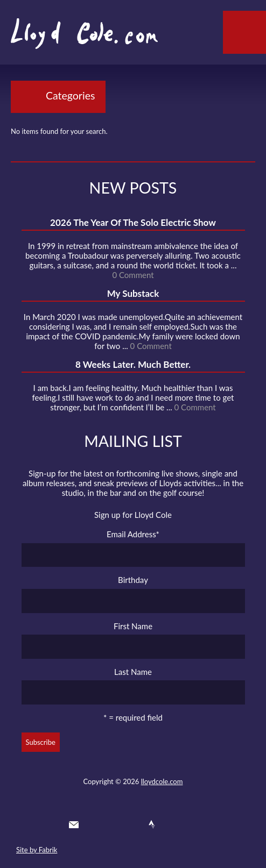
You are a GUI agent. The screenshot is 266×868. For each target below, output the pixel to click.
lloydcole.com (162, 781)
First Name (133, 626)
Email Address (133, 534)
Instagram (171, 824)
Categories (70, 95)
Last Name (133, 672)
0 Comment (133, 275)
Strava (152, 824)
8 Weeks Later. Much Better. (133, 364)
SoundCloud (132, 824)
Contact (74, 824)
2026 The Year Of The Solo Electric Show (133, 222)
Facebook (113, 824)
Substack (191, 824)
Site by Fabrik (37, 850)
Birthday (133, 580)
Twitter (93, 824)
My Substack (133, 293)
